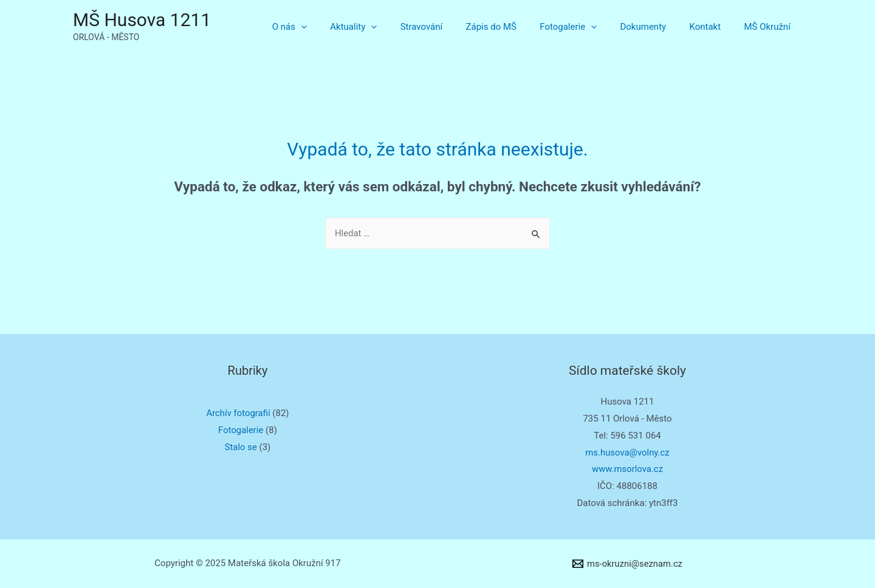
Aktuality (386, 27)
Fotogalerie (586, 27)
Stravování (449, 27)
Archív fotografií (238, 413)
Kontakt (713, 27)
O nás (327, 27)
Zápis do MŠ (514, 27)
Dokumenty (656, 27)
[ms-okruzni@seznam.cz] (627, 564)
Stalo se (241, 447)
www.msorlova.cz (627, 469)
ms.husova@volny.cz (628, 453)
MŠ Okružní (770, 27)
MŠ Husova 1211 (142, 20)
